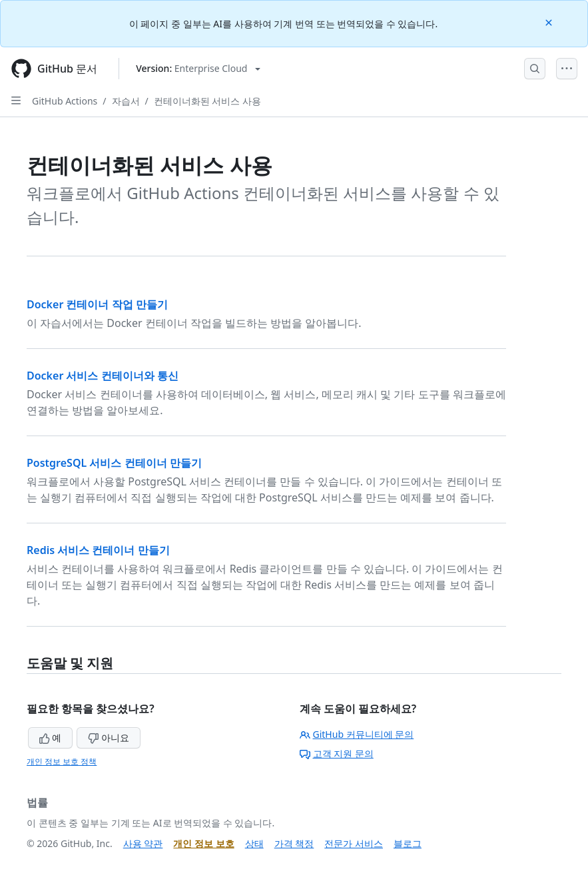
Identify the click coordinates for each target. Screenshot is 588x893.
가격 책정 (294, 843)
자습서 (126, 101)
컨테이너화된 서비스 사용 (207, 101)
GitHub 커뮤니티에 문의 (357, 734)
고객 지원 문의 (337, 753)
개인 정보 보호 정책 (62, 761)
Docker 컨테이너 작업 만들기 (97, 304)
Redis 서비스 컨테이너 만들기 (98, 550)
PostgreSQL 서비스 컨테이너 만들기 (114, 463)
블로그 (408, 843)
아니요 (109, 738)
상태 (254, 843)
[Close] (550, 22)
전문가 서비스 (354, 843)
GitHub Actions (65, 101)
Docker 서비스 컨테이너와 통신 (103, 376)
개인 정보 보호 (203, 843)
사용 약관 (143, 843)
